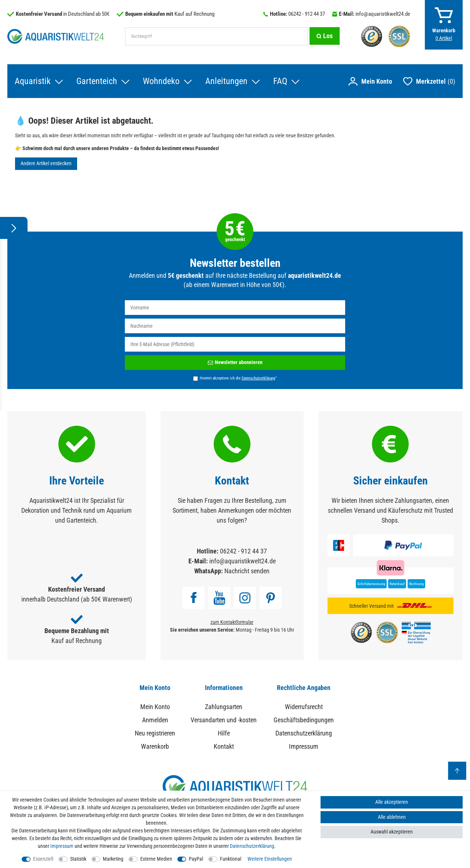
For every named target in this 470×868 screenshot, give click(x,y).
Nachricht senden (247, 571)
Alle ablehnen (392, 817)
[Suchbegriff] (216, 36)
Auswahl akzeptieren (392, 832)
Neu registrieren (155, 733)
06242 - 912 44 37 (307, 14)
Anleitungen (226, 81)
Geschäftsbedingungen (304, 720)
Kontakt (224, 746)
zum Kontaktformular (232, 622)
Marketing (113, 859)
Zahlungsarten (224, 707)
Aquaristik (33, 81)
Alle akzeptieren (392, 802)
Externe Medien (156, 859)
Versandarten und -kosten (224, 720)
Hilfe (224, 733)
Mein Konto (155, 707)
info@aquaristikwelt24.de (383, 14)
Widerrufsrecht (304, 707)
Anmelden (155, 720)
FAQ (280, 81)
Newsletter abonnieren (235, 362)
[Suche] (324, 36)
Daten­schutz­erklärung (252, 846)
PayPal (196, 859)
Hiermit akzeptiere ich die (238, 378)
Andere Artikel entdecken (46, 163)
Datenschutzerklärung (304, 733)
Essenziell (43, 859)
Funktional (231, 859)
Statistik (78, 859)
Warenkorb (155, 746)
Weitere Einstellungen (270, 859)
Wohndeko (161, 81)
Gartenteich (97, 81)
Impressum (304, 746)
